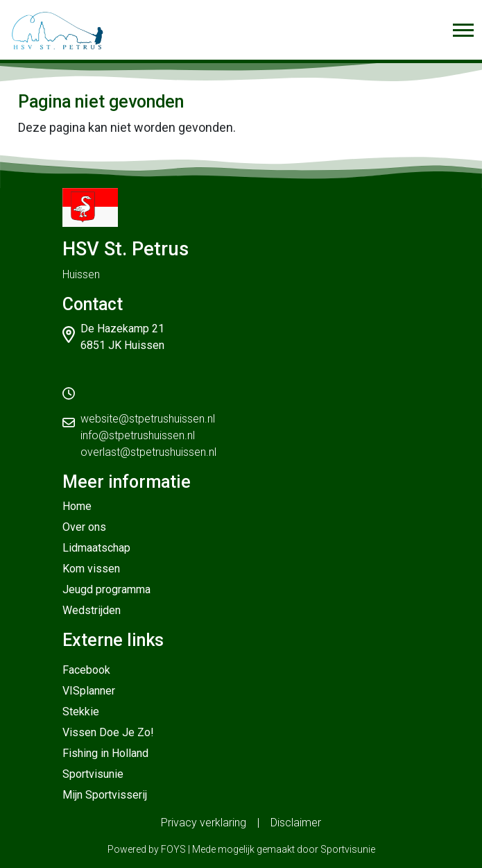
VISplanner (89, 691)
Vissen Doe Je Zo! (108, 732)
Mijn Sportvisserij (105, 795)
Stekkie (81, 712)
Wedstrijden (92, 610)
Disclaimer (296, 823)
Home (77, 506)
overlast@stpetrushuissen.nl (148, 452)
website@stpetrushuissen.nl (148, 419)
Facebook (86, 670)
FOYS (173, 849)
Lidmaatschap (96, 548)
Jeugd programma (106, 589)
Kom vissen (91, 569)
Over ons (84, 527)
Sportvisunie (93, 774)
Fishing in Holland (105, 753)
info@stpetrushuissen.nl (138, 435)
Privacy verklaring (204, 823)
